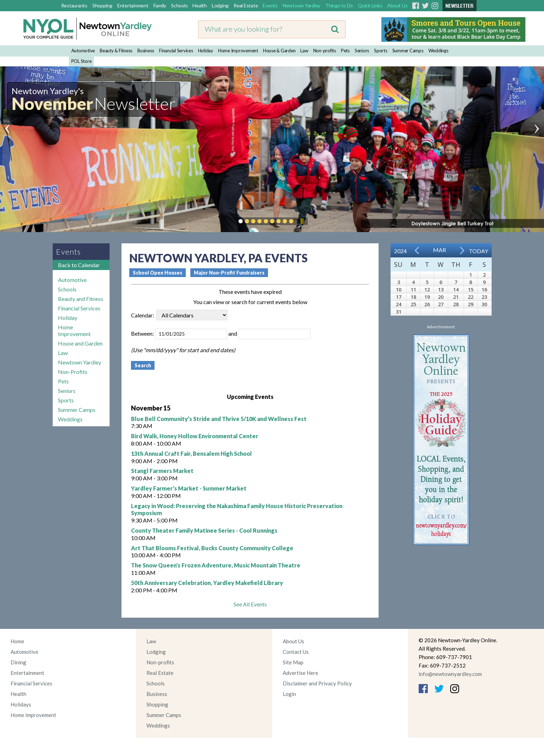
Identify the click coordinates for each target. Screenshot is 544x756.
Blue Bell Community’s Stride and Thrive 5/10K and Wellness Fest (219, 419)
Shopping (102, 5)
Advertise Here (300, 673)
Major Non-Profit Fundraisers (229, 273)
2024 (400, 251)
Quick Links (370, 5)
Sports (381, 51)
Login (289, 694)
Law (304, 51)
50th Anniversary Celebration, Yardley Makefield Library (207, 583)
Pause (302, 221)
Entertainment (133, 5)
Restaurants (74, 5)
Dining (18, 662)
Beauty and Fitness (81, 299)
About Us (397, 5)
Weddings (438, 51)
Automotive (83, 51)
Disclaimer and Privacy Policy (317, 683)
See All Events (250, 604)
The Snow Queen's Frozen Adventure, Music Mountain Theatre (216, 565)
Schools (179, 5)
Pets (345, 51)
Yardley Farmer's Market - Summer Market (189, 488)
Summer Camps (408, 51)
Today (479, 251)
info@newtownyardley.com (450, 674)
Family (160, 5)
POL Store (81, 61)
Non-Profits (73, 372)
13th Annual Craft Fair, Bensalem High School (191, 453)
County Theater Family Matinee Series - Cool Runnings (204, 530)
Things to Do (339, 5)
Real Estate (246, 5)
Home (17, 641)
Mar (440, 250)
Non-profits (325, 51)
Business (146, 51)
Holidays (21, 704)
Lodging (220, 5)
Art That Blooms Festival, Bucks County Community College (212, 548)
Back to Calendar (79, 265)
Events (270, 5)
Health (200, 5)
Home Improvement (238, 51)
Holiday (206, 51)
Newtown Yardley (302, 5)
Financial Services (176, 51)
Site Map (293, 662)
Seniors (362, 51)
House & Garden (279, 51)
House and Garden (80, 343)
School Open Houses (158, 273)
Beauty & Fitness (116, 51)
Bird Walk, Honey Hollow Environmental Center (195, 436)
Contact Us (296, 652)
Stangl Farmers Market (162, 471)
